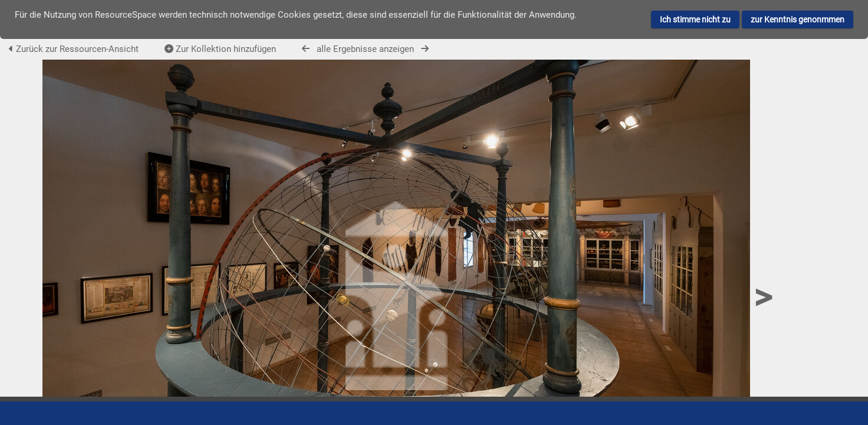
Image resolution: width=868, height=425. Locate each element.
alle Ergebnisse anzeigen (365, 49)
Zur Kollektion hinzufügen (220, 49)
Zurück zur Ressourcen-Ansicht (74, 49)
